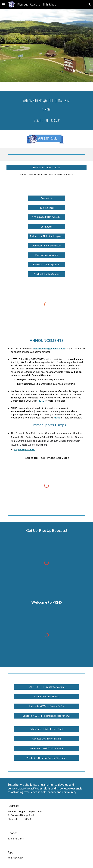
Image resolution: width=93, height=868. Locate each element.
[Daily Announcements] (46, 255)
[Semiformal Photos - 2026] (46, 168)
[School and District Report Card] (46, 729)
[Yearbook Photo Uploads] (46, 274)
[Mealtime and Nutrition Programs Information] (46, 236)
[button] (4, 4)
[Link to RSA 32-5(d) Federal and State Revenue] (46, 716)
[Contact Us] (46, 198)
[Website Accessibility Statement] (46, 748)
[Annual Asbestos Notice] (46, 697)
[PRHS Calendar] (46, 208)
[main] (46, 110)
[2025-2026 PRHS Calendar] (46, 217)
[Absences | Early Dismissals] (46, 245)
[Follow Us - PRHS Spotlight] (46, 264)
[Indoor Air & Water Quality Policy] (46, 706)
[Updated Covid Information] (46, 739)
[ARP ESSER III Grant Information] (46, 687)
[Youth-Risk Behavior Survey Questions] (46, 758)
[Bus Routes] (46, 227)
